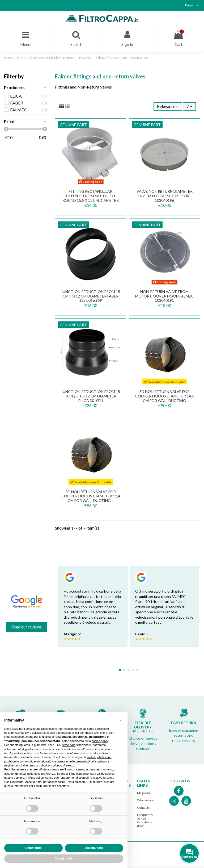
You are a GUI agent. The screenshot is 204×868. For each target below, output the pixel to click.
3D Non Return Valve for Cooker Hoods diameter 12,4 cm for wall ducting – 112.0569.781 (91, 500)
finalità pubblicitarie (99, 757)
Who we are (146, 802)
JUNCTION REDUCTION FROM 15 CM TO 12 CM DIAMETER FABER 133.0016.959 (91, 298)
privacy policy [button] (20, 733)
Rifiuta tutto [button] (33, 848)
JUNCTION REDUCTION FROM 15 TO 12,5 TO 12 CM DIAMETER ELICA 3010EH (91, 398)
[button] (121, 720)
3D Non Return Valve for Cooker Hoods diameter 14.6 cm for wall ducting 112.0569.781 (165, 400)
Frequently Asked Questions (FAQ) (145, 822)
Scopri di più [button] (64, 858)
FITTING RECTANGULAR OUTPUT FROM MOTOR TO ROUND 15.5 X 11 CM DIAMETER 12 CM (91, 200)
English (193, 5)
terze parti (69, 745)
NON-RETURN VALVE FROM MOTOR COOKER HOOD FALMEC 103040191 (164, 298)
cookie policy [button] (100, 741)
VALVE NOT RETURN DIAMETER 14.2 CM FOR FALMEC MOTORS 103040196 (165, 197)
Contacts (143, 809)
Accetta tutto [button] (94, 848)
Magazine (144, 794)
